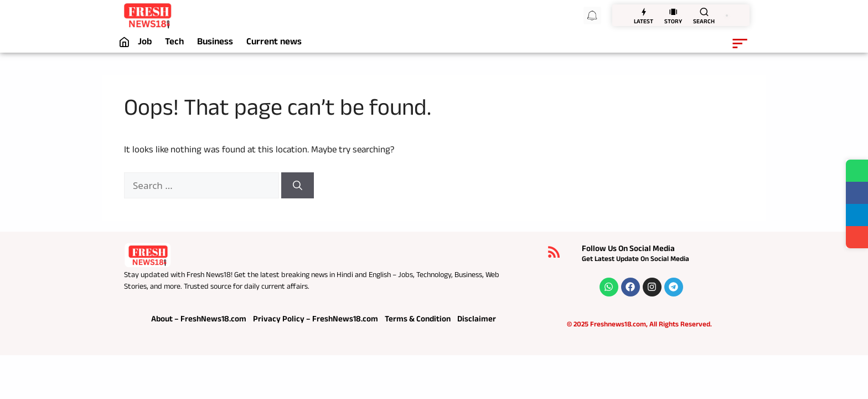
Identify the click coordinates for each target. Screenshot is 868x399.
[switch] (727, 16)
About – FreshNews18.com (199, 320)
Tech (174, 43)
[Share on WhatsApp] (857, 171)
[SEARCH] (704, 12)
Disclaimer (477, 320)
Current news (274, 43)
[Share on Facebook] (857, 193)
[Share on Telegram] (857, 215)
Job (145, 43)
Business (215, 43)
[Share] (857, 237)
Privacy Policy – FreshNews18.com (316, 320)
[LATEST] (644, 12)
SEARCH (704, 22)
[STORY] (673, 12)
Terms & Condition (418, 320)
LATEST (644, 22)
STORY (673, 22)
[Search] (298, 186)
